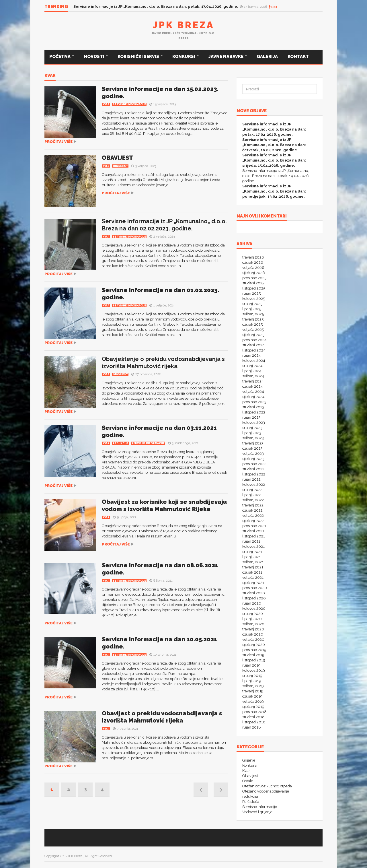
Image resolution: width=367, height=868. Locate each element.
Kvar (50, 76)
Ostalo (248, 781)
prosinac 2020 (255, 588)
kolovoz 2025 (254, 299)
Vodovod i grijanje (257, 812)
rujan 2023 (251, 417)
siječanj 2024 (253, 397)
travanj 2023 (253, 443)
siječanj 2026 (254, 273)
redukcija (120, 443)
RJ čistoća (251, 802)
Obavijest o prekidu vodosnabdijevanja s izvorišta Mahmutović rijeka (162, 717)
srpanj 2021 (252, 552)
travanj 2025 (253, 319)
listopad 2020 (254, 598)
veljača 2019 (253, 701)
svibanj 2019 (253, 686)
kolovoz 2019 (254, 670)
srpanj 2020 (253, 614)
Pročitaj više (58, 142)
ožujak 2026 (253, 262)
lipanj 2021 (252, 557)
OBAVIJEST (117, 158)
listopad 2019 (254, 660)
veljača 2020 (253, 639)
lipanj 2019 (252, 681)
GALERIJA (267, 57)
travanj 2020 (253, 629)
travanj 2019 (253, 691)
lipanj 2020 (252, 619)
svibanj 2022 (253, 500)
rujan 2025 (251, 293)
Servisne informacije (129, 104)
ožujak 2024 (253, 386)
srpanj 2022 (252, 490)
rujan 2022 (251, 479)
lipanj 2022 (252, 495)
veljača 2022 (253, 515)
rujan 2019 (251, 665)
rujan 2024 (252, 355)
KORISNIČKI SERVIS (139, 57)
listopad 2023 (254, 412)
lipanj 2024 (252, 371)
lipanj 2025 (252, 309)
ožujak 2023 (252, 448)
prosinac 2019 (254, 650)
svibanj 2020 (253, 624)
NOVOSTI (94, 57)
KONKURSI (184, 57)
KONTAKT (298, 57)
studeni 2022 (253, 469)
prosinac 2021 (254, 526)
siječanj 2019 (253, 707)
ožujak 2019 (252, 696)
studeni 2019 (253, 655)
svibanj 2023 (253, 438)
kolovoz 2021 (253, 546)
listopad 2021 (254, 536)
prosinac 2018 (254, 712)
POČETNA (60, 57)
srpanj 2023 (252, 428)
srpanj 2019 (252, 676)
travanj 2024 (253, 381)
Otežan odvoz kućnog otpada (267, 786)
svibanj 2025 (253, 314)
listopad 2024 (254, 350)
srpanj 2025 (252, 304)
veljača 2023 (253, 454)
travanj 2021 (253, 567)
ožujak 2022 (252, 510)
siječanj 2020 (254, 645)
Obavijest (120, 166)
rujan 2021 (251, 541)
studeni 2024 (253, 345)
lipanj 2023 (252, 433)
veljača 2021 (253, 577)
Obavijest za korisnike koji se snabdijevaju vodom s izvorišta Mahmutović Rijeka (164, 505)
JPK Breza (183, 25)
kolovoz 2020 (254, 608)
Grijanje (249, 760)
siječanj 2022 (253, 521)
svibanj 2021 (253, 562)
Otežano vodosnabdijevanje (266, 791)
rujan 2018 (252, 727)
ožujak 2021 (252, 572)
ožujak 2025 (252, 324)
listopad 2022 (254, 474)
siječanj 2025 (253, 335)
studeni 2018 (253, 717)
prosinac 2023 (254, 402)
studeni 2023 (253, 407)
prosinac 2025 (254, 278)
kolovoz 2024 (254, 361)
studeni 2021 (253, 531)
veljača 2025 (253, 330)
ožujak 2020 (253, 634)
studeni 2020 (254, 593)
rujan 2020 (252, 603)
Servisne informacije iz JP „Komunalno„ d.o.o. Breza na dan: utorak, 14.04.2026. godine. (276, 176)
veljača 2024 (253, 392)
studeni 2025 (253, 283)
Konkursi (250, 765)
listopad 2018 (254, 722)
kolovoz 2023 (254, 423)
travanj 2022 (253, 505)
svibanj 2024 (253, 376)
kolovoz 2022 (254, 485)
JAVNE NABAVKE (226, 57)
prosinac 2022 (254, 464)
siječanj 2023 (253, 459)
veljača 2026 (253, 268)
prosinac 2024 (254, 340)
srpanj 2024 (252, 366)
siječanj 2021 (253, 583)
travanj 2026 (253, 257)
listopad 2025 (254, 288)
